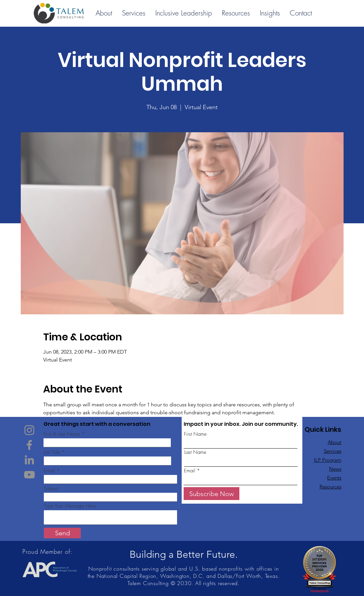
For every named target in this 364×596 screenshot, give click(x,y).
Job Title (52, 452)
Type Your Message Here (70, 506)
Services (333, 451)
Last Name (195, 452)
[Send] (62, 533)
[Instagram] (29, 430)
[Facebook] (29, 445)
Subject (51, 489)
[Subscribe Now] (212, 494)
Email (49, 471)
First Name (195, 434)
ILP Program (328, 460)
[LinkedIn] (29, 460)
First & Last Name (62, 434)
